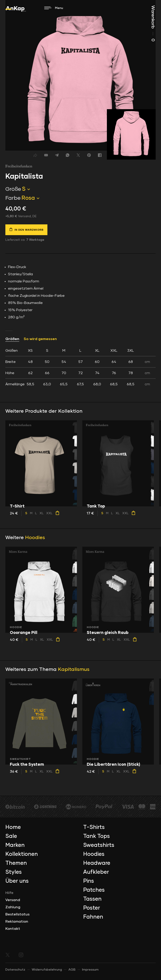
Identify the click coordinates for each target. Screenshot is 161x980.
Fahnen (93, 917)
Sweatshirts (99, 845)
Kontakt (13, 929)
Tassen (92, 899)
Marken (15, 845)
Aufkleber (96, 872)
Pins (89, 881)
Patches (94, 890)
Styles (14, 872)
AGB (72, 970)
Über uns (17, 881)
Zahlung (13, 907)
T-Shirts (94, 827)
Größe (13, 189)
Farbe (13, 198)
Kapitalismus (74, 670)
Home (13, 827)
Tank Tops (96, 836)
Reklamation (17, 921)
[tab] (80, 367)
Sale (11, 836)
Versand (13, 900)
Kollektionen (22, 854)
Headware (97, 863)
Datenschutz (15, 970)
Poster (92, 908)
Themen (16, 863)
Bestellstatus (17, 914)
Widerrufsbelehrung (47, 970)
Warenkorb (153, 23)
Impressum (90, 970)
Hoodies (35, 538)
